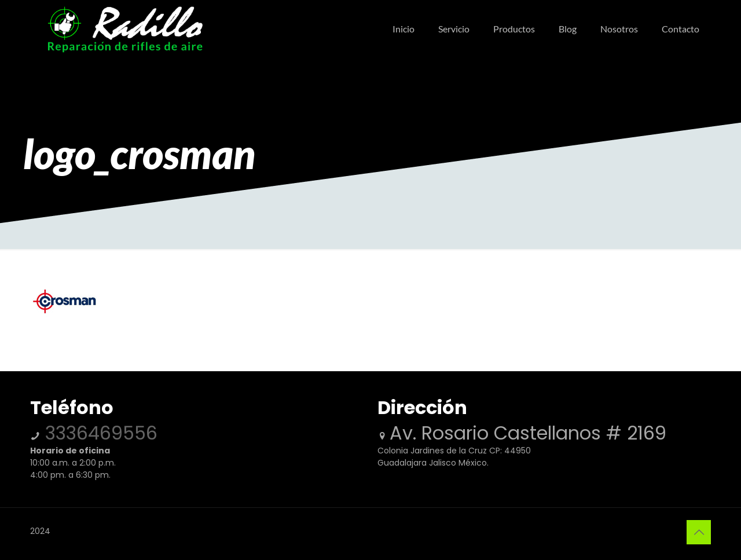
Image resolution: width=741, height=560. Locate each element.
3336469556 (99, 433)
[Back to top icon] (699, 532)
